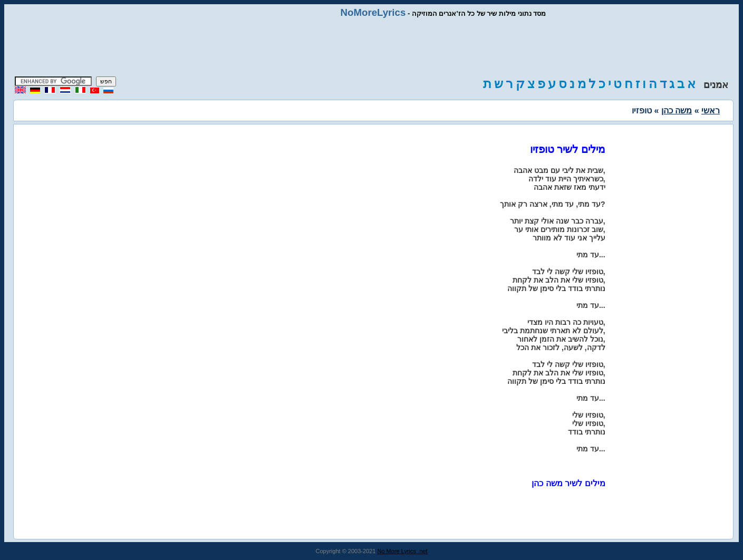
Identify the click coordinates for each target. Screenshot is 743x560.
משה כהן (677, 110)
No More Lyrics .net (403, 551)
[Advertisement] (372, 47)
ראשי (711, 110)
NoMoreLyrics (373, 12)
